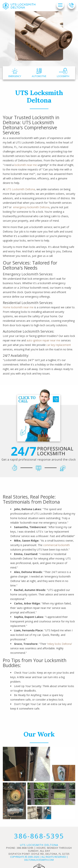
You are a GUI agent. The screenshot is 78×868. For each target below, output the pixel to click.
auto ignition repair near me (43, 340)
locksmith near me (26, 165)
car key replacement (59, 345)
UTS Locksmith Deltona (21, 189)
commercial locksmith (56, 545)
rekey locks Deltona (59, 644)
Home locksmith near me (18, 307)
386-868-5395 (39, 836)
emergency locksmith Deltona (31, 207)
